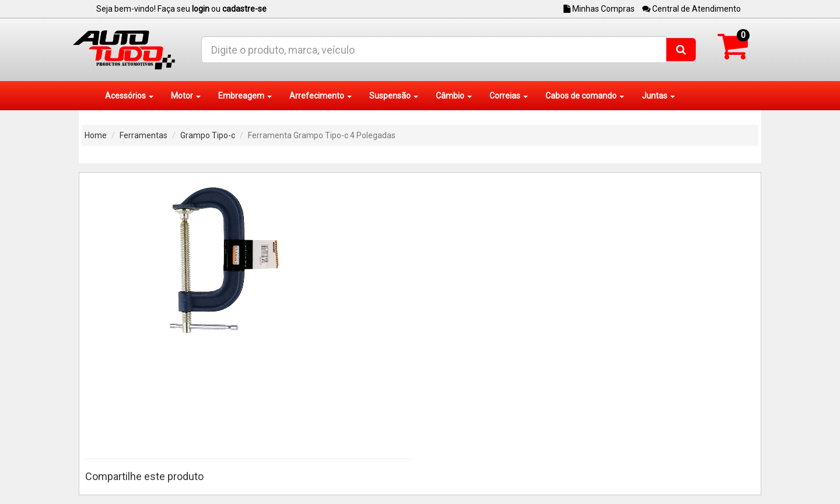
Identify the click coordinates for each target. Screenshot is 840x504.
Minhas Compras (599, 9)
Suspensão (394, 96)
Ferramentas (143, 135)
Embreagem (245, 96)
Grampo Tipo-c (208, 135)
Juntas (658, 96)
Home (96, 135)
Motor (186, 96)
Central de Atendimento (692, 9)
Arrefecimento (321, 96)
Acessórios (129, 96)
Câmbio (454, 96)
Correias (509, 96)
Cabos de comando (585, 96)
